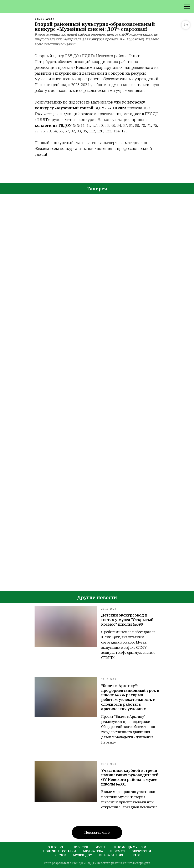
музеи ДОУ (83, 855)
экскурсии (141, 851)
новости (80, 847)
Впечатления (111, 855)
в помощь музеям (130, 847)
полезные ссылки (60, 851)
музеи (101, 847)
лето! (135, 855)
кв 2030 (60, 855)
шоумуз (117, 851)
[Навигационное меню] (187, 7)
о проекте (57, 847)
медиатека (93, 851)
